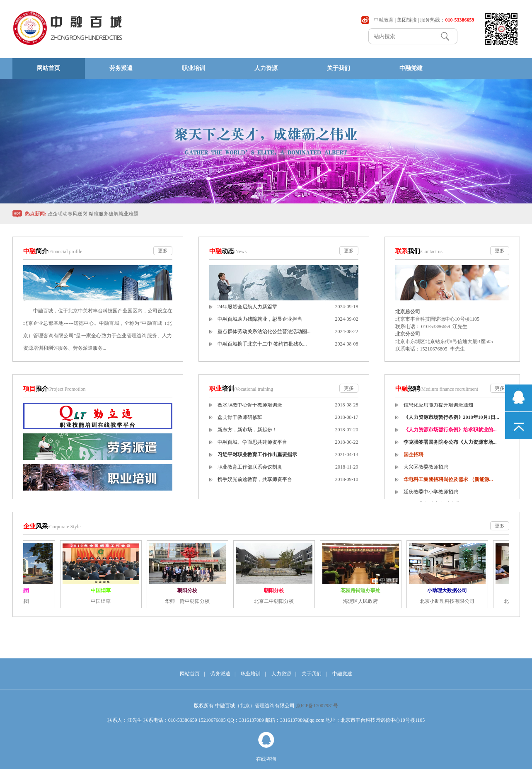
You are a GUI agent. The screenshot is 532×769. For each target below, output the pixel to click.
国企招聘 (414, 459)
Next (503, 141)
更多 (163, 251)
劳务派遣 (121, 68)
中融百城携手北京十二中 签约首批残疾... (262, 348)
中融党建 (411, 68)
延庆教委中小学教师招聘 (431, 496)
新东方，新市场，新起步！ (247, 434)
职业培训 (193, 68)
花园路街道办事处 (363, 590)
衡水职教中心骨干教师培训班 (250, 409)
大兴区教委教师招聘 (426, 471)
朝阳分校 (189, 590)
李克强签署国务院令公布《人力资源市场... (450, 446)
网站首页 (48, 68)
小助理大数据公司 (449, 590)
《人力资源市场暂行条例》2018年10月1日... (451, 421)
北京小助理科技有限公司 (449, 601)
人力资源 (266, 68)
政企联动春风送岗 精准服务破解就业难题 (93, 214)
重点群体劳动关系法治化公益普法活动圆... (264, 336)
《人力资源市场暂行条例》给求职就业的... (450, 434)
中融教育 (384, 20)
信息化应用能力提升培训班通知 (438, 409)
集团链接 (407, 20)
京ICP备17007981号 (317, 706)
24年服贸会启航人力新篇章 (247, 311)
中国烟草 (103, 590)
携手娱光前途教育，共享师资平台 (255, 484)
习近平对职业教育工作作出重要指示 (257, 459)
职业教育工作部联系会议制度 (250, 471)
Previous (29, 141)
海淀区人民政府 (363, 601)
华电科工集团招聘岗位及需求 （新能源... (448, 484)
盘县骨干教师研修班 (240, 421)
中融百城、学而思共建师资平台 (252, 446)
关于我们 (339, 68)
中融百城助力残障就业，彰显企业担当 (260, 323)
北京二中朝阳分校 (276, 601)
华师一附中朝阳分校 (189, 601)
